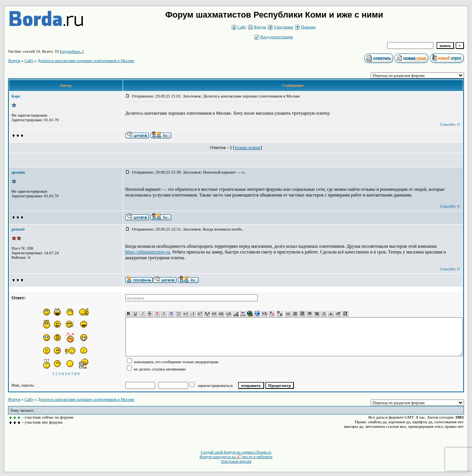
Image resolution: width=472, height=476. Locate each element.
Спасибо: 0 (450, 124)
